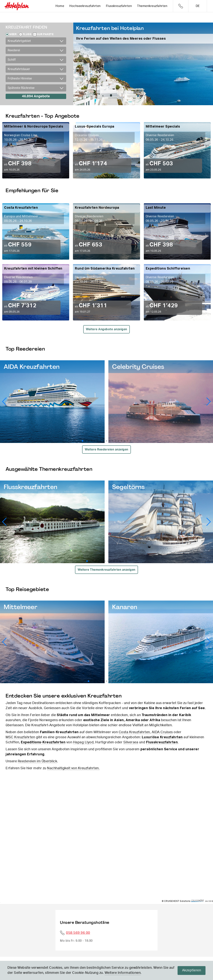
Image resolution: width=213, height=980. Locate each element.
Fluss (27, 34)
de (198, 6)
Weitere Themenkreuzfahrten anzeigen (106, 570)
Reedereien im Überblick (37, 761)
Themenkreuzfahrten (152, 6)
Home (60, 6)
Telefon (181, 6)
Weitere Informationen (123, 973)
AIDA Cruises (162, 732)
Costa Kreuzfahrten (134, 732)
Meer (13, 34)
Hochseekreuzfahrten (85, 6)
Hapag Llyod (83, 742)
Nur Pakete (45, 34)
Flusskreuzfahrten (119, 6)
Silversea (131, 742)
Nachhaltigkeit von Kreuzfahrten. (73, 768)
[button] (209, 402)
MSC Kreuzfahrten (20, 737)
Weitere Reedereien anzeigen (106, 450)
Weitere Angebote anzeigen (106, 329)
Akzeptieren (192, 970)
